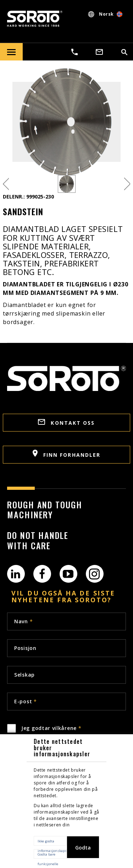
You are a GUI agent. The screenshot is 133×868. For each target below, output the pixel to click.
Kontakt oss (66, 423)
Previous (6, 184)
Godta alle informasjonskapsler (85, 851)
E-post (26, 701)
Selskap (24, 675)
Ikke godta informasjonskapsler (52, 842)
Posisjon (25, 648)
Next (127, 184)
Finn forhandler (67, 454)
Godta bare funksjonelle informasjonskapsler (52, 855)
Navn (23, 621)
